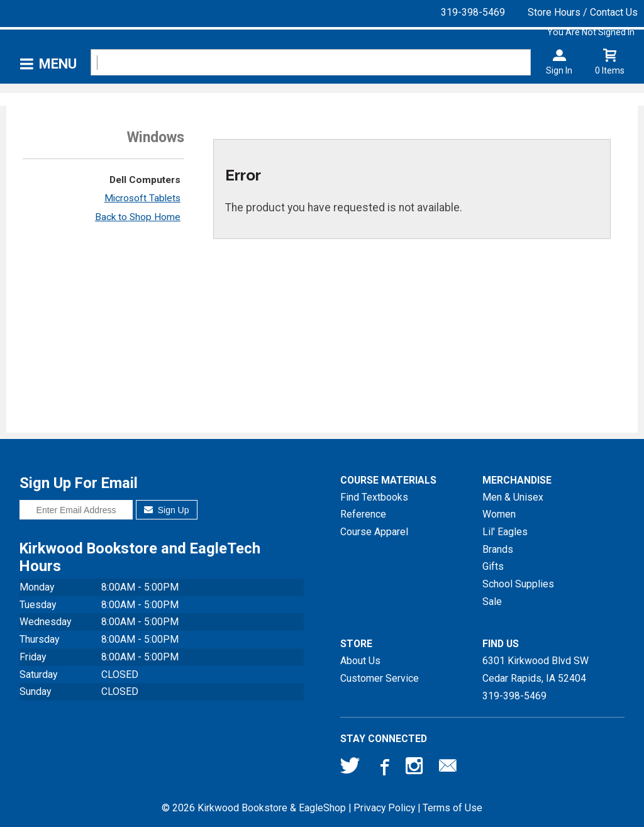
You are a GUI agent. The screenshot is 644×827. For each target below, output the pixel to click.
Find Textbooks (374, 497)
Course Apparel (374, 532)
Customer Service (380, 678)
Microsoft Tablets (142, 198)
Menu (58, 64)
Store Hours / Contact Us (583, 12)
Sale (492, 602)
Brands (498, 549)
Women (499, 514)
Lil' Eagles (505, 532)
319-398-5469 (473, 12)
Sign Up (166, 510)
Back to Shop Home (138, 217)
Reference (363, 514)
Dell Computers (145, 180)
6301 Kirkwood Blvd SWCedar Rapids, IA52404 (536, 669)
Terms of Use (452, 808)
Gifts (493, 566)
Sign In (559, 70)
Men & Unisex (513, 497)
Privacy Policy (384, 808)
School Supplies (518, 584)
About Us (360, 661)
